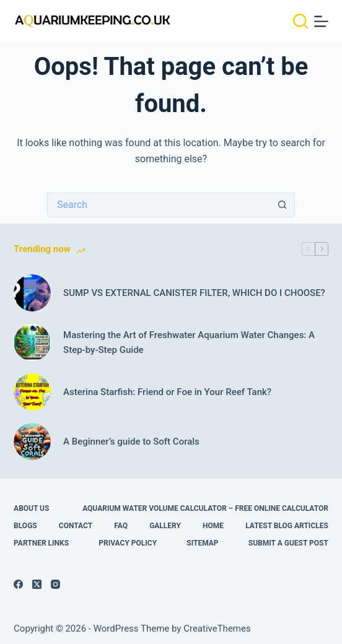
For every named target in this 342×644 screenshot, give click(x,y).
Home (213, 526)
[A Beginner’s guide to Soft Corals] (32, 442)
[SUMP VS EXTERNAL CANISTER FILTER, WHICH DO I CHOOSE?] (32, 293)
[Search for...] (159, 205)
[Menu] (321, 21)
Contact (76, 526)
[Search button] (283, 205)
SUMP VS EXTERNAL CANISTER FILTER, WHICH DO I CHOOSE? (194, 293)
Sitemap (202, 543)
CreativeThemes (217, 629)
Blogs (25, 526)
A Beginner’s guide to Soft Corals (131, 442)
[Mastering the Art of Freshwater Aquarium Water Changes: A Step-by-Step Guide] (32, 342)
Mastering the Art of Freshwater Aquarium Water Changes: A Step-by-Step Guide (189, 343)
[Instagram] (55, 584)
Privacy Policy (128, 543)
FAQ (121, 526)
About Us (31, 508)
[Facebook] (18, 584)
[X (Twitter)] (37, 584)
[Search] (300, 21)
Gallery (165, 526)
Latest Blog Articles (287, 526)
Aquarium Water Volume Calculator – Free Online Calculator (205, 508)
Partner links (41, 543)
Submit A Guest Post (288, 543)
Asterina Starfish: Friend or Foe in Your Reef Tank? (167, 392)
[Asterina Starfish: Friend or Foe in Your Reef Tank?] (32, 392)
